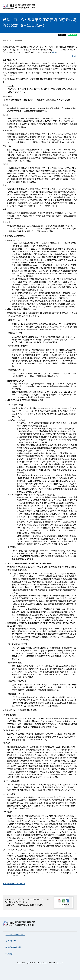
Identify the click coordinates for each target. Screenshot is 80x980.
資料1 (54, 52)
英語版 (74, 56)
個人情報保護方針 (13, 947)
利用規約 (9, 954)
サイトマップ (11, 941)
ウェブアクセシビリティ (15, 935)
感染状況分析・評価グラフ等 (14, 884)
